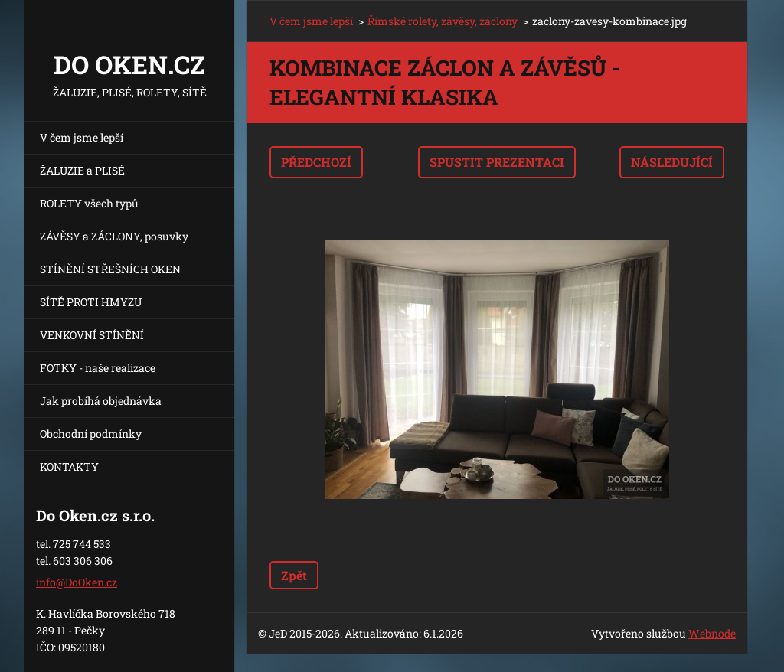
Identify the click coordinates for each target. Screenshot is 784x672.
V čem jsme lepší (82, 137)
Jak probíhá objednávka (101, 401)
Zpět (294, 575)
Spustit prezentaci (497, 162)
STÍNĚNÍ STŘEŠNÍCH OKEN (110, 269)
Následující (672, 162)
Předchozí (316, 162)
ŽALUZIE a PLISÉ (82, 170)
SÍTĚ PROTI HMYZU (91, 302)
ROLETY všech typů (89, 203)
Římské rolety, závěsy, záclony (443, 21)
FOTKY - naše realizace (98, 368)
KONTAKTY (69, 466)
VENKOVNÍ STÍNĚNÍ (92, 335)
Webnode (712, 633)
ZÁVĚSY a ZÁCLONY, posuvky (114, 236)
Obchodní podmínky (91, 434)
